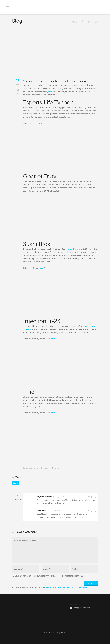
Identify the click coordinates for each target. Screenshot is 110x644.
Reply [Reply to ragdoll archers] (94, 497)
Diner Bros (73, 249)
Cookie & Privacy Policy (55, 632)
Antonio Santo (31, 468)
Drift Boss (42, 511)
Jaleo (50, 92)
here (40, 123)
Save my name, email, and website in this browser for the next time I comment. (49, 576)
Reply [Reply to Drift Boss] (94, 511)
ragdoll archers (44, 497)
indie (15, 483)
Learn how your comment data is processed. (67, 587)
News (46, 468)
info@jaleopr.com (82, 608)
